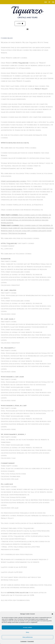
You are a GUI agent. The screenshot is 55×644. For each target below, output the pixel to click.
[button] (52, 614)
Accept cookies (28, 627)
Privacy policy (41, 89)
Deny (27, 632)
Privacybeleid (31, 641)
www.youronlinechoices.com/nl (15, 143)
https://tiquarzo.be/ (21, 63)
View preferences (28, 637)
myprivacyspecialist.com (18, 593)
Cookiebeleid (23, 641)
